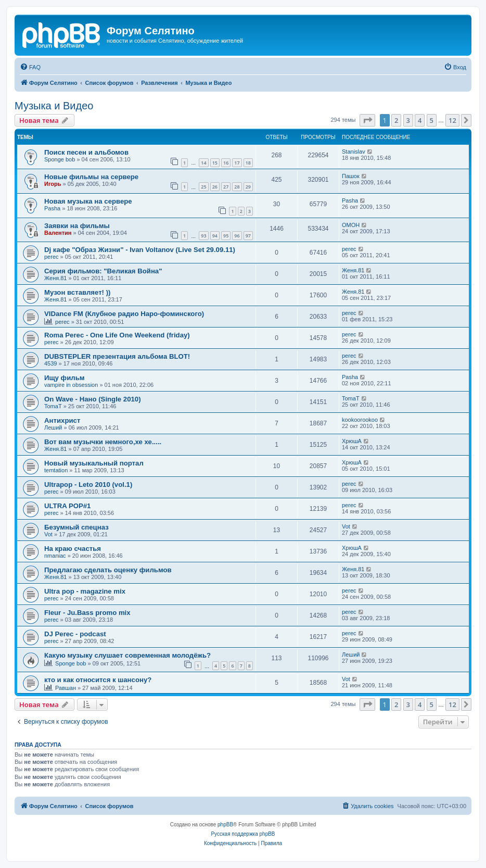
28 (237, 187)
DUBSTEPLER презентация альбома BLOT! (117, 356)
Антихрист (62, 420)
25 (203, 187)
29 (248, 187)
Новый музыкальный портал (94, 463)
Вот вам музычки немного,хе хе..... (103, 442)
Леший (53, 427)
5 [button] (432, 120)
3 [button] (408, 120)
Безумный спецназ (76, 527)
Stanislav (354, 152)
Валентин (58, 233)
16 (226, 163)
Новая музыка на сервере (88, 201)
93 (203, 236)
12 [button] (452, 120)
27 (226, 187)
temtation (56, 470)
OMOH (351, 225)
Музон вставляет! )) (77, 292)
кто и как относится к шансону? (98, 680)
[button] (367, 120)
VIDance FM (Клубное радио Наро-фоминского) (124, 314)
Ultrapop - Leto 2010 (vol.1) (88, 485)
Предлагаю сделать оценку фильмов (108, 570)
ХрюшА (352, 441)
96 (237, 236)
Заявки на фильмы (77, 226)
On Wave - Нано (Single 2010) (93, 399)
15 (215, 163)
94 (215, 236)
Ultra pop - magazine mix (85, 591)
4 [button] (420, 120)
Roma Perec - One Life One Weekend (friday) (117, 335)
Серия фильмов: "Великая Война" (103, 271)
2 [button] (396, 120)
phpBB (225, 825)
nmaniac (55, 556)
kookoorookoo (360, 420)
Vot (48, 534)
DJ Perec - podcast (75, 634)
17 (237, 163)
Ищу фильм (65, 378)
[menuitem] (30, 67)
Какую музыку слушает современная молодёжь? (127, 655)
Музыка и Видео (54, 106)
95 (226, 236)
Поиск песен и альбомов (86, 152)
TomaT (53, 406)
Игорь (53, 184)
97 (248, 236)
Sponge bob (60, 159)
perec (52, 257)
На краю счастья (73, 549)
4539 (50, 363)
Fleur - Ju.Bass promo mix (87, 613)
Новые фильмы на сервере (91, 177)
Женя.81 (55, 278)
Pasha (52, 208)
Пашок (351, 176)
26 (215, 187)
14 (203, 163)
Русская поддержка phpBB (243, 834)
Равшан (66, 688)
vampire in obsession (71, 385)
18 (248, 163)
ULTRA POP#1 (67, 506)
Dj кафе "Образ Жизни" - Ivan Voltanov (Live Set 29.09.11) (140, 250)
